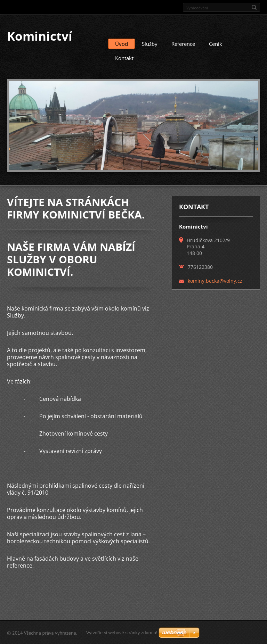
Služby (150, 43)
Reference (183, 43)
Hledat (254, 7)
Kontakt (124, 58)
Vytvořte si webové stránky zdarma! (122, 632)
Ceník (216, 43)
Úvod (122, 43)
